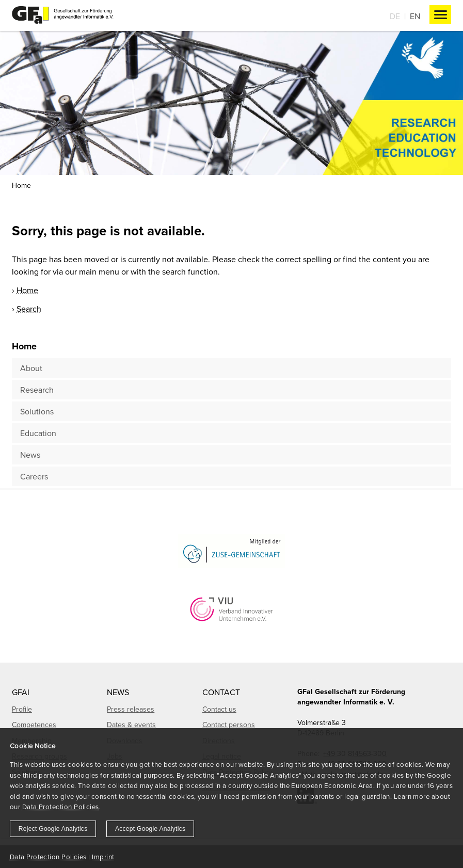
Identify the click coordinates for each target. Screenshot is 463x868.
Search (29, 309)
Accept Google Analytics (150, 829)
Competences (34, 725)
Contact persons (229, 725)
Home (21, 185)
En (415, 16)
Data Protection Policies (61, 807)
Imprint (103, 857)
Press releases (131, 709)
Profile (22, 709)
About (31, 368)
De (395, 16)
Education (38, 433)
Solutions (37, 411)
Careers (34, 476)
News (30, 455)
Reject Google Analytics (53, 829)
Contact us (219, 709)
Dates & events (131, 725)
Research (37, 390)
